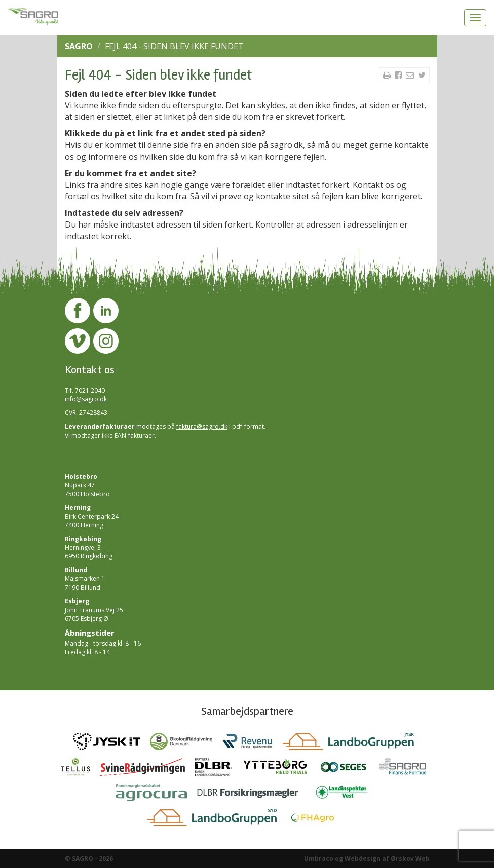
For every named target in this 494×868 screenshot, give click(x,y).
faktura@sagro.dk (202, 426)
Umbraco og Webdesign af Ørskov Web (367, 859)
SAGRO (79, 46)
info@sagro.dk (86, 399)
